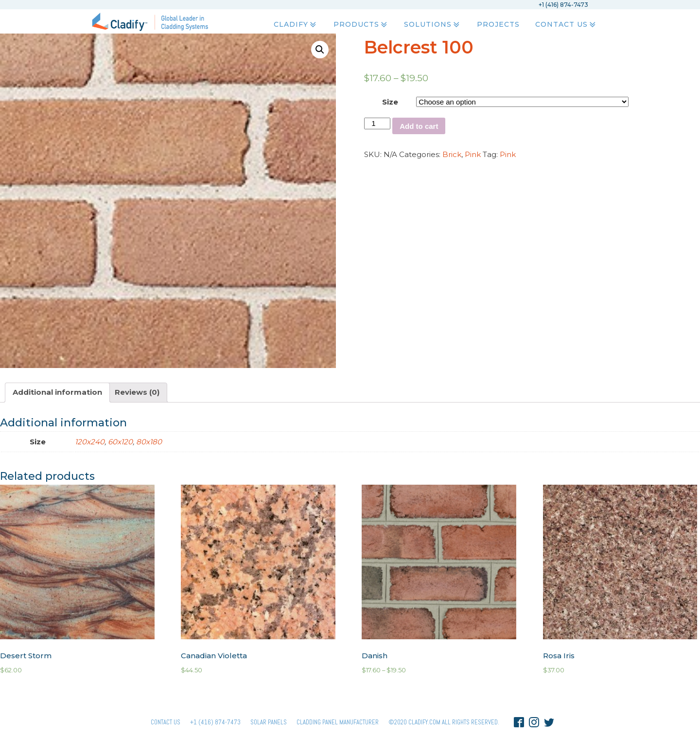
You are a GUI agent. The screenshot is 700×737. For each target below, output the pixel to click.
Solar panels (269, 722)
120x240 (90, 442)
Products (361, 25)
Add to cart (419, 126)
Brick (452, 154)
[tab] (57, 393)
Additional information (57, 392)
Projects (498, 25)
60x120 (120, 442)
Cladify (296, 25)
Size (390, 102)
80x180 (149, 442)
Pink (473, 154)
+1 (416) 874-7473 (215, 722)
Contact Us (566, 25)
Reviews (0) (137, 392)
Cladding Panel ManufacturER (338, 722)
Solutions (433, 25)
